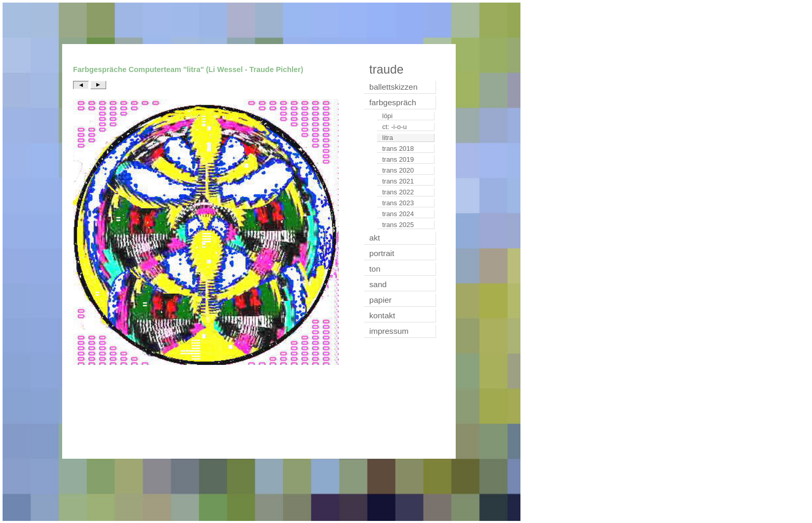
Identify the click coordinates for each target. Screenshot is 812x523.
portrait (382, 253)
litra (388, 138)
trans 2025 (398, 225)
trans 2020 (398, 170)
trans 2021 (398, 181)
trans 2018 (398, 149)
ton (375, 269)
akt (375, 238)
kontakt (382, 315)
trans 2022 (398, 192)
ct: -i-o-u (395, 127)
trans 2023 (398, 203)
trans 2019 (398, 159)
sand (378, 284)
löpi (387, 116)
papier (380, 300)
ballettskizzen (393, 87)
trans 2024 (398, 214)
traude (386, 69)
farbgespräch (393, 102)
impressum (389, 331)
